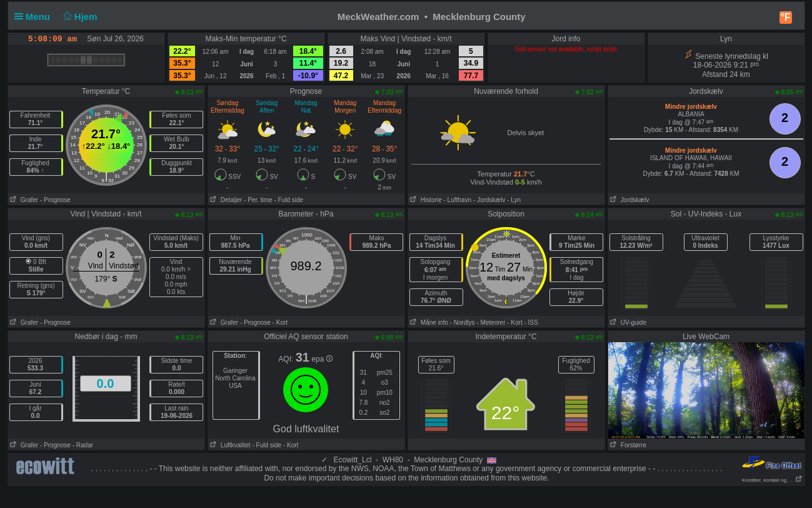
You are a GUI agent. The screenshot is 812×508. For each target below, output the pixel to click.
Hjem (79, 17)
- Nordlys (463, 323)
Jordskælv (629, 200)
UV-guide (627, 323)
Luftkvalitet (229, 445)
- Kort (280, 323)
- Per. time (258, 200)
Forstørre (627, 445)
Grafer (23, 200)
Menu (35, 17)
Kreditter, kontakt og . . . (772, 480)
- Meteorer (491, 323)
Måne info (428, 323)
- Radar (83, 445)
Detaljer (225, 200)
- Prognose (55, 200)
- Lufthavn (458, 200)
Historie (425, 200)
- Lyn (514, 200)
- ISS (531, 323)
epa (322, 359)
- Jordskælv (489, 200)
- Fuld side (288, 200)
